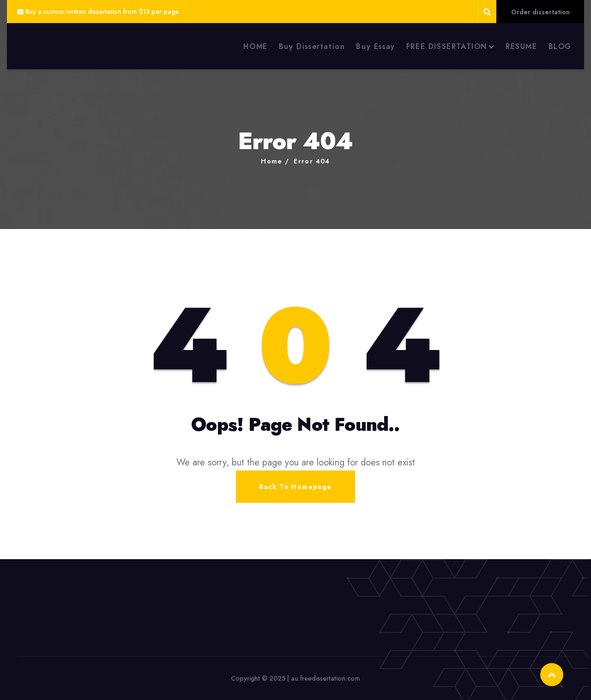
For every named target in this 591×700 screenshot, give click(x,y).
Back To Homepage (295, 487)
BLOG (560, 46)
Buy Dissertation (312, 46)
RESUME (522, 46)
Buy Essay (375, 46)
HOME (255, 46)
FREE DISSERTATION (447, 46)
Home (272, 161)
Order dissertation (540, 12)
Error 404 (312, 161)
